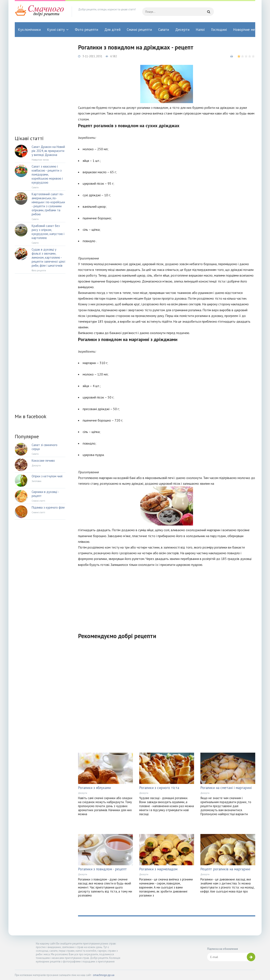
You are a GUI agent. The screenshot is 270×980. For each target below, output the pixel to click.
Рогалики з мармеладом (158, 869)
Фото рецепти (86, 30)
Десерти (182, 30)
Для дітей (112, 30)
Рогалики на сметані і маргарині (226, 788)
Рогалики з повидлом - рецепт (102, 869)
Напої (200, 30)
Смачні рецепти (139, 30)
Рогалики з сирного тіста (159, 788)
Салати (164, 30)
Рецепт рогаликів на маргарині (225, 869)
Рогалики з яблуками (94, 788)
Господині (219, 30)
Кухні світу (56, 30)
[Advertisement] (167, 597)
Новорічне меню (246, 30)
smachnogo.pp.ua (104, 975)
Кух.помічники (29, 30)
